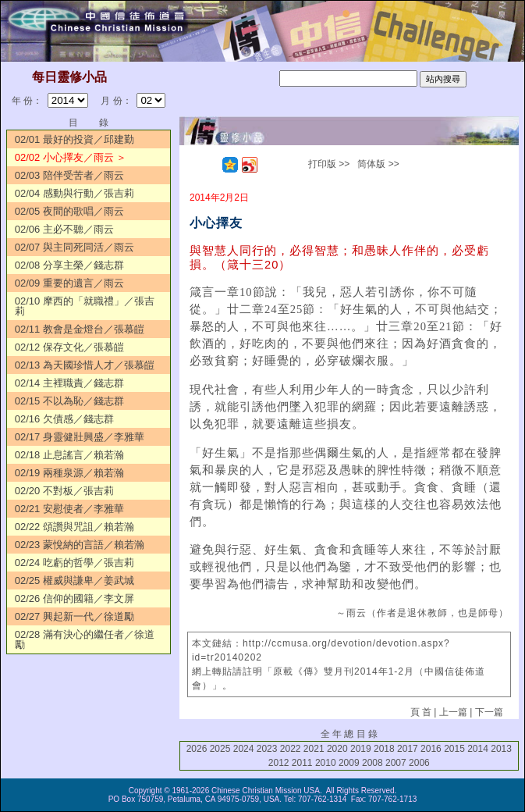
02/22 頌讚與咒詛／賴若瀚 (74, 527)
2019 (361, 749)
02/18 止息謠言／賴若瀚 (69, 455)
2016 (431, 749)
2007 (396, 763)
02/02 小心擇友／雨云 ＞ (71, 157)
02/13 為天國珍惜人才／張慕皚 (85, 365)
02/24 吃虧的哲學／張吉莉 (74, 563)
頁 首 (421, 712)
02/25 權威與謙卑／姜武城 (74, 581)
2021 (314, 749)
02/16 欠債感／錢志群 (64, 419)
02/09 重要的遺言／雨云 (69, 283)
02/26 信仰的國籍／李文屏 (74, 598)
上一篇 (453, 712)
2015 (454, 749)
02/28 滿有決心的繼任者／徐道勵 (85, 639)
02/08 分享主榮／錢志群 (69, 265)
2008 (372, 763)
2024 (244, 749)
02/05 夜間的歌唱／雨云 (69, 211)
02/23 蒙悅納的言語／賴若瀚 (80, 545)
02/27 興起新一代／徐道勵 (74, 616)
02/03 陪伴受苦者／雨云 (69, 175)
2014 (478, 749)
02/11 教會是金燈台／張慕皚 (80, 329)
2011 (302, 763)
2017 (408, 749)
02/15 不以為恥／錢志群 (69, 401)
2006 (419, 763)
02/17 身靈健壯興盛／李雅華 (80, 437)
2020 (337, 749)
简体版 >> (378, 164)
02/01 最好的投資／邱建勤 (74, 139)
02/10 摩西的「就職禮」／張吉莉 (85, 306)
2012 (279, 763)
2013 (501, 749)
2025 (220, 749)
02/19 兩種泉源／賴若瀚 (69, 473)
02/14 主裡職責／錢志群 (69, 383)
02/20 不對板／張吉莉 (64, 491)
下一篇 (489, 712)
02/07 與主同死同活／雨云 (74, 247)
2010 (326, 763)
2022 (291, 749)
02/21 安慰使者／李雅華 (69, 509)
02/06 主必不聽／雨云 (64, 229)
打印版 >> (329, 164)
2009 (349, 763)
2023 (267, 749)
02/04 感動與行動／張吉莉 (74, 193)
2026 (197, 749)
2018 (384, 749)
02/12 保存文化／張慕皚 (69, 347)
